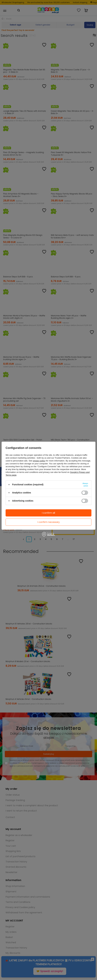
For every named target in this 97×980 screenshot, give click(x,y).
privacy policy (39, 461)
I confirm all (48, 513)
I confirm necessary (49, 522)
